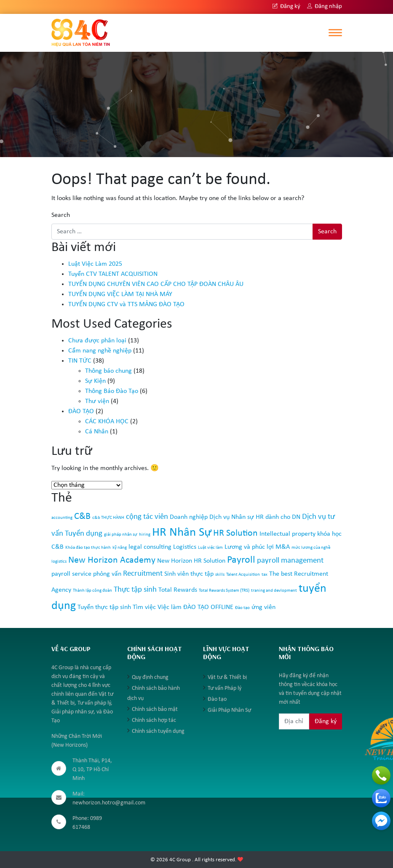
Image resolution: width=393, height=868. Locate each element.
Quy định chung (150, 677)
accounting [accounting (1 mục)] (62, 518)
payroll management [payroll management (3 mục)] (290, 561)
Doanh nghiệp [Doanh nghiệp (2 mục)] (189, 517)
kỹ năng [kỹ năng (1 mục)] (120, 548)
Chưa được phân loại (97, 341)
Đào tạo (217, 699)
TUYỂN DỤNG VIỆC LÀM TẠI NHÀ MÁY (120, 294)
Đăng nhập (325, 7)
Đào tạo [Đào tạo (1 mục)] (242, 608)
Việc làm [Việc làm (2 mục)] (170, 607)
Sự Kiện (95, 381)
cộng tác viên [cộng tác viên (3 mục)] (147, 517)
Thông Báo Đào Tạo (112, 391)
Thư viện (97, 401)
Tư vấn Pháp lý (225, 688)
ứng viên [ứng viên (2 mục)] (263, 607)
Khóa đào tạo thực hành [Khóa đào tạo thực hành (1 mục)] (88, 548)
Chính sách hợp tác (154, 720)
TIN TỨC (80, 361)
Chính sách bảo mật (155, 709)
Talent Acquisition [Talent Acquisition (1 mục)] (243, 575)
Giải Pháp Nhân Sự (229, 710)
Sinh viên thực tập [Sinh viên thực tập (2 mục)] (189, 574)
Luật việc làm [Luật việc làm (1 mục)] (210, 548)
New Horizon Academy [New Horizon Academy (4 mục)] (112, 560)
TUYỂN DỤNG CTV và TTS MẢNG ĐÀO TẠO (126, 304)
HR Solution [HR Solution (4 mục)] (235, 533)
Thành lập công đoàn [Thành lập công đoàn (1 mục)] (92, 591)
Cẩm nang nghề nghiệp (100, 351)
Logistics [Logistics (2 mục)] (185, 547)
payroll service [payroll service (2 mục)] (71, 574)
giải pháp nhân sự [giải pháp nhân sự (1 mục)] (121, 535)
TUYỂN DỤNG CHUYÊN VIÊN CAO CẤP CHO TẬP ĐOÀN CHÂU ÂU (156, 284)
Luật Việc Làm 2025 (95, 264)
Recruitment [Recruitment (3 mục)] (143, 574)
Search (61, 215)
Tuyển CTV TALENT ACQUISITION (113, 274)
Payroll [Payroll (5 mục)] (241, 560)
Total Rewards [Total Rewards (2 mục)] (178, 590)
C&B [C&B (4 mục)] (82, 517)
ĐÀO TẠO (81, 411)
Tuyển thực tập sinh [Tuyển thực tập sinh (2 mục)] (104, 607)
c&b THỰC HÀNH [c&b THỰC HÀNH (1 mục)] (108, 518)
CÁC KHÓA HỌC (107, 422)
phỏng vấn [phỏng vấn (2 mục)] (107, 574)
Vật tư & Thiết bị (227, 677)
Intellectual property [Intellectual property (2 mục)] (287, 534)
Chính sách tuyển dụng (158, 731)
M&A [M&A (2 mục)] (283, 547)
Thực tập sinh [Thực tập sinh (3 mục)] (135, 590)
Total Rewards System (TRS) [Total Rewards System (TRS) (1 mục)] (224, 591)
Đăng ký (286, 7)
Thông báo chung (108, 371)
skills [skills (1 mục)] (220, 575)
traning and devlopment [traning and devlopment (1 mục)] (274, 591)
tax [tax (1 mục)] (265, 575)
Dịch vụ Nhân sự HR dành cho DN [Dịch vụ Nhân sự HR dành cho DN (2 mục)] (255, 517)
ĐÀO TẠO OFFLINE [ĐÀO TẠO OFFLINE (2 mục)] (208, 607)
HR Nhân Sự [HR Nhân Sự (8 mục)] (182, 533)
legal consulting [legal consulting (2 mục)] (150, 547)
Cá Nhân (97, 432)
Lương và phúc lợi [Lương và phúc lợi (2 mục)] (249, 547)
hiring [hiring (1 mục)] (145, 535)
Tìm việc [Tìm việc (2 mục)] (144, 607)
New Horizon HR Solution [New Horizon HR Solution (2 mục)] (191, 561)
